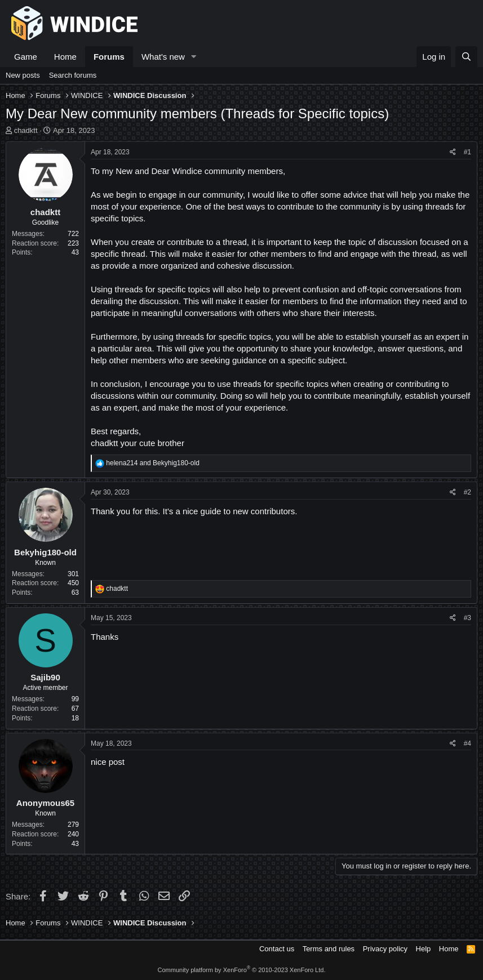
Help (424, 949)
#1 (468, 152)
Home (65, 57)
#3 (468, 618)
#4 (468, 743)
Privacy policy (385, 949)
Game (26, 57)
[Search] (466, 57)
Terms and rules (329, 949)
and (153, 463)
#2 (468, 492)
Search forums (73, 75)
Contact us (277, 949)
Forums (109, 57)
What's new (163, 57)
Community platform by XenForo (242, 970)
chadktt (26, 130)
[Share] (453, 152)
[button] (194, 57)
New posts (23, 75)
